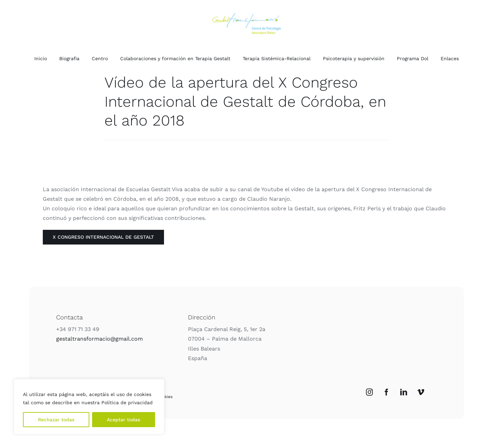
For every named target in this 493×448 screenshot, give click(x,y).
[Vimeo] (421, 392)
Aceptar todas (123, 420)
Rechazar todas (56, 420)
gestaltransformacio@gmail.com (99, 339)
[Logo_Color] (246, 16)
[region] (89, 407)
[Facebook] (387, 392)
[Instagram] (369, 392)
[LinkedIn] (404, 392)
